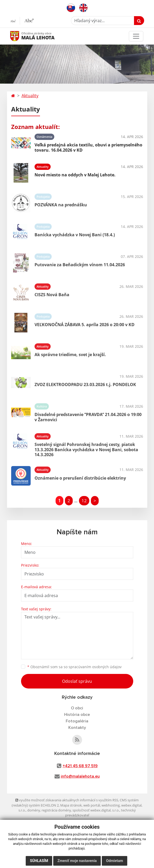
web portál (92, 805)
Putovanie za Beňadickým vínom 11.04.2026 (80, 265)
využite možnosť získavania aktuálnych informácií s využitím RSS (67, 800)
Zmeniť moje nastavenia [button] (77, 861)
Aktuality (30, 96)
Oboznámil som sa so (74, 667)
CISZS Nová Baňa (52, 295)
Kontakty (77, 728)
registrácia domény (56, 810)
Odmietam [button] (114, 861)
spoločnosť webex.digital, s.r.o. (96, 810)
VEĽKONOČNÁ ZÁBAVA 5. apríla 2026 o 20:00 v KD (85, 325)
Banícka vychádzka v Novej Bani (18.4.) (75, 235)
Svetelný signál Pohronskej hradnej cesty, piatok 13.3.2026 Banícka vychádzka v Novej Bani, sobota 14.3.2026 (86, 449)
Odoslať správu (77, 681)
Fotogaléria (77, 721)
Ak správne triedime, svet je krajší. (70, 355)
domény (34, 810)
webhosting (111, 805)
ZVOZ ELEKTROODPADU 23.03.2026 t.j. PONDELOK (85, 385)
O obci (77, 708)
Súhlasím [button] (39, 861)
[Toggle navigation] (136, 36)
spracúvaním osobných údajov (95, 667)
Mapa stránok (71, 805)
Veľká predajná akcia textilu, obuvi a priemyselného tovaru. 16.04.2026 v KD (88, 147)
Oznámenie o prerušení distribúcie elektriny (80, 478)
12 (84, 501)
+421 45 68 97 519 (80, 766)
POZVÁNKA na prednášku (61, 205)
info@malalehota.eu (80, 776)
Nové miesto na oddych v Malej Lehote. (75, 175)
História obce (77, 715)
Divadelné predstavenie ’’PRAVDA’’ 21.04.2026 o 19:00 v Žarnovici (88, 417)
